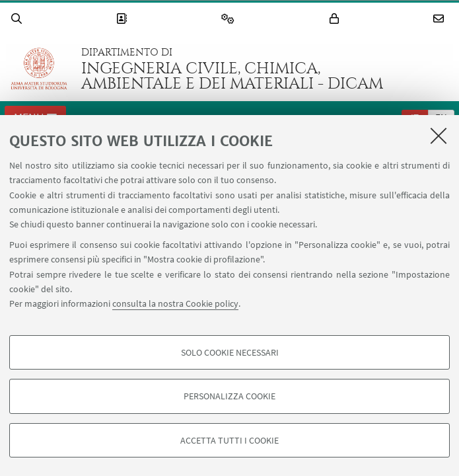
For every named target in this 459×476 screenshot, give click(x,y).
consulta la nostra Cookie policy (175, 303)
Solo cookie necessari (230, 352)
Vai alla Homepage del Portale (39, 69)
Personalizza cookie (229, 396)
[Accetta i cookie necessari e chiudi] (439, 136)
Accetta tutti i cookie (229, 440)
